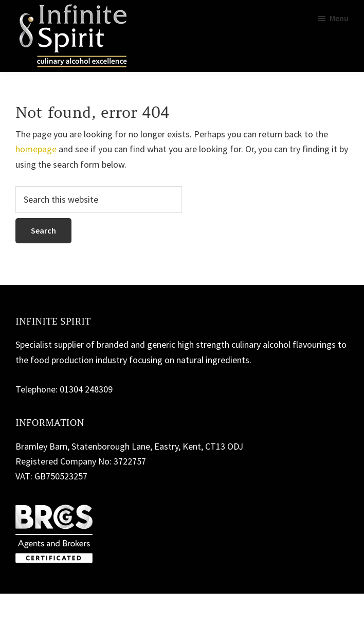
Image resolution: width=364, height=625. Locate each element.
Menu (339, 18)
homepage (36, 149)
